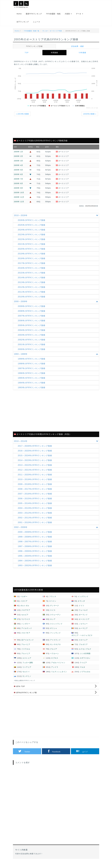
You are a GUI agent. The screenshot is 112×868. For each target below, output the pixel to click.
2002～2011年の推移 (36, 521)
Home (19, 14)
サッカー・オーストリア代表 (52, 34)
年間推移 (55, 56)
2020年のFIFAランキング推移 (32, 252)
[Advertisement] (56, 131)
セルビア (25, 618)
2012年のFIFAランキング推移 (32, 290)
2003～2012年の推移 (36, 516)
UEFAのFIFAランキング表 (26, 695)
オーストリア (84, 622)
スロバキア (26, 636)
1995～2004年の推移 (36, 559)
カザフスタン (85, 661)
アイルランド (27, 631)
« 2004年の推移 (23, 117)
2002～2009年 (56, 530)
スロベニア (83, 643)
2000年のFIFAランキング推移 (32, 352)
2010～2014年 (56, 444)
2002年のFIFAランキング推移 (32, 343)
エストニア (27, 661)
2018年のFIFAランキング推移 (32, 261)
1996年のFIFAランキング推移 (32, 376)
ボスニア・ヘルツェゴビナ (82, 638)
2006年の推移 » (89, 117)
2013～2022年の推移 (36, 468)
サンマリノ (27, 679)
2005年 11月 (19, 200)
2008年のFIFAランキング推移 (32, 314)
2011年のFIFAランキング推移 (32, 295)
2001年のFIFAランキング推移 (32, 347)
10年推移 (82, 56)
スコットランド (56, 627)
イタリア (24, 604)
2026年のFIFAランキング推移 (32, 223)
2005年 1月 (18, 155)
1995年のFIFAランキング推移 (32, 381)
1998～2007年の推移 (36, 545)
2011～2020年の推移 (36, 478)
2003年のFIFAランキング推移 (32, 338)
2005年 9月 (18, 191)
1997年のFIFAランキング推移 (32, 371)
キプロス (55, 661)
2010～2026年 (56, 218)
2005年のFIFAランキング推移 (32, 328)
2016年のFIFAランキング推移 (32, 271)
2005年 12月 (19, 205)
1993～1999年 (56, 357)
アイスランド (55, 643)
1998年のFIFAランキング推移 (32, 367)
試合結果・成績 (78, 49)
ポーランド (83, 618)
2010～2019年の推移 (36, 482)
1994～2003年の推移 (36, 564)
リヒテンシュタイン (59, 675)
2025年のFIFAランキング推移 (32, 228)
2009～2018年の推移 (36, 487)
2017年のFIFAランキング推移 (32, 266)
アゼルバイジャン (58, 666)
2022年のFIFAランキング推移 (32, 242)
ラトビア (83, 666)
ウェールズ (83, 613)
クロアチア (26, 613)
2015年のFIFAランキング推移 (32, 276)
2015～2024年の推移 (36, 458)
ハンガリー (26, 627)
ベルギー (24, 599)
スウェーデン (55, 618)
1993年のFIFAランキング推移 (32, 390)
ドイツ (81, 609)
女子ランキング (23, 24)
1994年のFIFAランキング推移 (32, 386)
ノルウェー (83, 627)
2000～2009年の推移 (36, 535)
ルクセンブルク (85, 652)
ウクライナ (26, 622)
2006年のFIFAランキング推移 (32, 324)
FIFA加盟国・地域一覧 (32, 34)
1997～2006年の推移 (36, 549)
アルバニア (26, 647)
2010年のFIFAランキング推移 (32, 300)
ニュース (36, 24)
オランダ (81, 604)
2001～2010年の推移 (36, 525)
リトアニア (27, 670)
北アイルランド (27, 643)
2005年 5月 (18, 173)
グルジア (54, 652)
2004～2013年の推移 (36, 511)
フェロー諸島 (28, 666)
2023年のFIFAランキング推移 (32, 238)
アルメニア (26, 656)
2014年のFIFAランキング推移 (32, 281)
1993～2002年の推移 (36, 568)
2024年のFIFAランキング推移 (32, 233)
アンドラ (55, 670)
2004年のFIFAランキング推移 (32, 333)
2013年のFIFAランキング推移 (32, 285)
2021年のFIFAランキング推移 (32, 247)
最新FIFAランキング (34, 14)
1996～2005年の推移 (36, 554)
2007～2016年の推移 (36, 497)
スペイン (53, 604)
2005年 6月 (18, 177)
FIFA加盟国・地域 (53, 14)
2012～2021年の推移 (36, 473)
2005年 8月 (18, 186)
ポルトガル (25, 609)
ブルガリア (83, 647)
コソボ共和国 (85, 656)
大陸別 (68, 14)
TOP (27, 56)
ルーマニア (83, 631)
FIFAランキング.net (25, 5)
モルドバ (26, 675)
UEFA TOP (20, 689)
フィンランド (55, 636)
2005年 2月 (18, 159)
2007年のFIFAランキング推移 (32, 319)
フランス (53, 599)
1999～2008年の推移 (36, 540)
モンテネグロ (55, 647)
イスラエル (26, 652)
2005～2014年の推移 (36, 506)
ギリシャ (54, 631)
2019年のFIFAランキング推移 (32, 257)
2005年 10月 (19, 196)
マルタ (83, 670)
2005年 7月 (18, 182)
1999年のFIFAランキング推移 (32, 362)
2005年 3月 (18, 164)
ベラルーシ (55, 656)
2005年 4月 (18, 168)
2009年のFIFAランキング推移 (32, 309)
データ (79, 14)
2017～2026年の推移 (36, 449)
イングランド (83, 599)
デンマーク (55, 609)
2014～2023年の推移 (36, 463)
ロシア (53, 622)
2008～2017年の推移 (36, 492)
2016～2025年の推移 (36, 454)
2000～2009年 (56, 305)
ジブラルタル (85, 675)
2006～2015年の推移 (36, 502)
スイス (53, 613)
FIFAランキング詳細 (34, 49)
